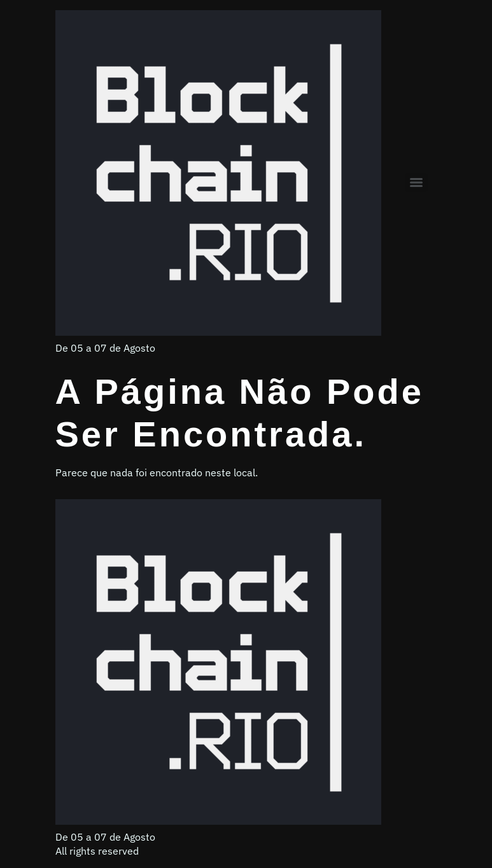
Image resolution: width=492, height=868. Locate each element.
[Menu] (416, 183)
